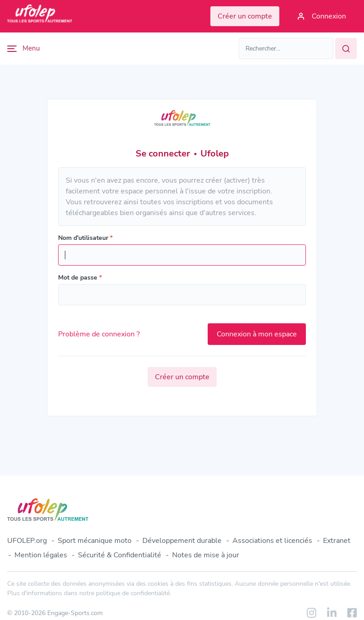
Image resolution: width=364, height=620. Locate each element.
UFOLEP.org (27, 541)
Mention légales (41, 555)
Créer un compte (182, 377)
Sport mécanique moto (95, 541)
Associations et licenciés (272, 541)
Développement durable (182, 541)
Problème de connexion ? (99, 334)
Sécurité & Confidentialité (120, 555)
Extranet (337, 541)
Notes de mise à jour (206, 555)
